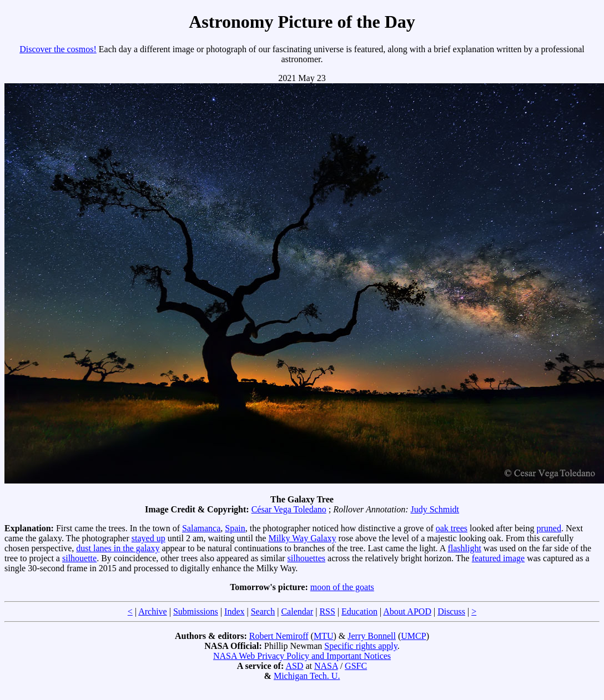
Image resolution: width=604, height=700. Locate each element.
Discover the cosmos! (58, 49)
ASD (294, 666)
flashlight (464, 548)
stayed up (149, 538)
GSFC (356, 666)
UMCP (413, 636)
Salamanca (201, 528)
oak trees (452, 528)
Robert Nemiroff (279, 636)
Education (359, 611)
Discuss (451, 611)
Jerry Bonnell (372, 636)
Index (234, 611)
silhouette (79, 558)
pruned (548, 528)
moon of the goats (342, 587)
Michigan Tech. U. (307, 676)
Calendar (297, 611)
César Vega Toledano (289, 509)
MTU (324, 636)
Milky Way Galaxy (302, 538)
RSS (327, 611)
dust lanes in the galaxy (118, 548)
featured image (499, 558)
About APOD (407, 611)
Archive (153, 611)
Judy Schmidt (435, 509)
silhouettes (306, 558)
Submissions (196, 611)
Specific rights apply (361, 646)
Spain (235, 528)
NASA (326, 666)
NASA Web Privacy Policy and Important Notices (302, 656)
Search (263, 611)
